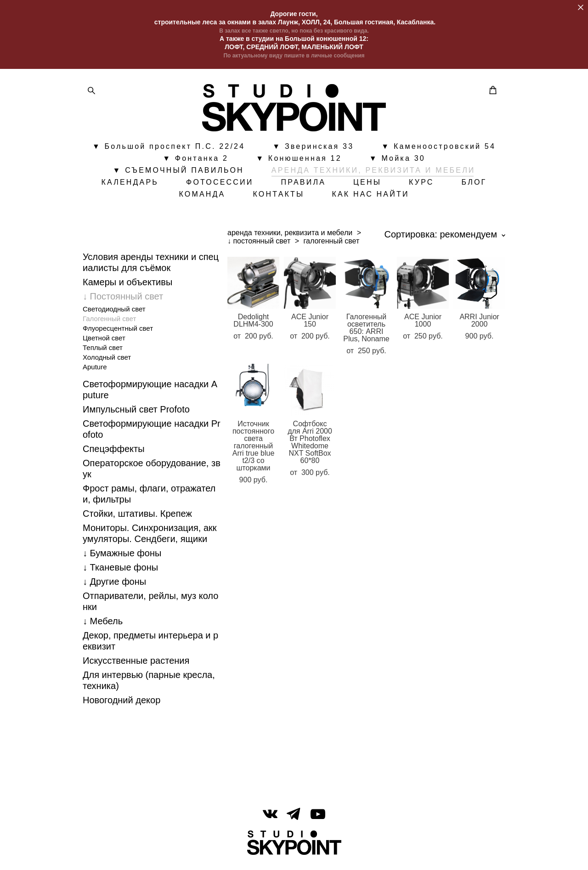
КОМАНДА (202, 196)
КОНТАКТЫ (278, 196)
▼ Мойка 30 (397, 160)
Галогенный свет (109, 323)
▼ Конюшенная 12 (299, 160)
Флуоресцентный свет (118, 332)
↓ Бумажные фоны (122, 557)
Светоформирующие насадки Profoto (152, 433)
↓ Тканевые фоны (120, 571)
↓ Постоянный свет (123, 300)
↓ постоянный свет (259, 245)
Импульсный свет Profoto (136, 413)
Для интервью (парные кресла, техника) (149, 684)
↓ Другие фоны (114, 586)
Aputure (95, 371)
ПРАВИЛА (304, 184)
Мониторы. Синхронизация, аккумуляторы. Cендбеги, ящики (150, 537)
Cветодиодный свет (114, 313)
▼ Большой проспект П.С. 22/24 (169, 148)
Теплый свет (103, 352)
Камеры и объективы (127, 286)
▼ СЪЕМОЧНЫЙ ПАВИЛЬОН (178, 172)
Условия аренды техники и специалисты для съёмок (151, 266)
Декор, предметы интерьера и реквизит (150, 645)
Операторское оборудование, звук (152, 473)
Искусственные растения (136, 665)
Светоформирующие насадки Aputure (150, 394)
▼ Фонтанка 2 (195, 160)
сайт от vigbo (294, 848)
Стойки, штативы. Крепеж (137, 518)
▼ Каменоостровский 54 (438, 148)
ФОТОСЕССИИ (220, 184)
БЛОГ (474, 184)
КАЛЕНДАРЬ (130, 184)
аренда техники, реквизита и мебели (290, 237)
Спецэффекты (114, 453)
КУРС (421, 184)
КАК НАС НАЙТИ (370, 196)
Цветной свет (104, 342)
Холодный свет (107, 361)
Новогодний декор (122, 704)
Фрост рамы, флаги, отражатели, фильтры (149, 498)
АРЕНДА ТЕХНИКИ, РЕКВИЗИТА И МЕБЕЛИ (373, 172)
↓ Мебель (103, 625)
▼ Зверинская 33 (313, 148)
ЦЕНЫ (367, 184)
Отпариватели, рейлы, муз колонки (150, 605)
